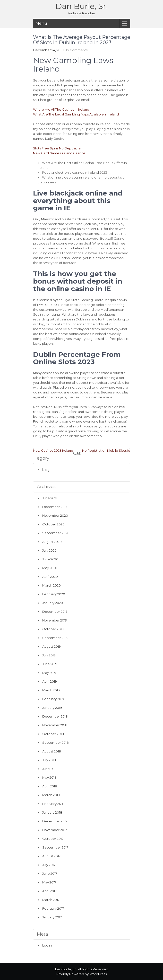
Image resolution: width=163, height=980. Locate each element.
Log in (47, 945)
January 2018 (52, 812)
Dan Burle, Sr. (82, 6)
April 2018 (50, 786)
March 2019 (51, 690)
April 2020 (50, 577)
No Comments (76, 50)
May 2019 (49, 673)
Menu (41, 23)
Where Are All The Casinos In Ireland (61, 109)
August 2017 (51, 856)
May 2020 (50, 568)
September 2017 (55, 847)
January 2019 (52, 708)
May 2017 (49, 882)
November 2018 (55, 725)
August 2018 (52, 751)
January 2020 (53, 603)
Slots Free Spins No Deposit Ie (57, 148)
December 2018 (55, 716)
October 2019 (53, 629)
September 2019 (55, 638)
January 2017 (52, 917)
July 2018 (49, 760)
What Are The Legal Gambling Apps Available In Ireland (76, 114)
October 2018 (53, 734)
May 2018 (49, 777)
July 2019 (49, 655)
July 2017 (49, 865)
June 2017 (50, 874)
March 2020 (51, 585)
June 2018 (50, 769)
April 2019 (50, 681)
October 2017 (53, 839)
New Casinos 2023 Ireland (53, 450)
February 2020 (54, 594)
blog (46, 470)
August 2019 (51, 646)
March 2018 (51, 795)
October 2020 (53, 524)
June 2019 (50, 664)
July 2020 (49, 550)
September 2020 (56, 533)
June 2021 (50, 498)
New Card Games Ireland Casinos (59, 153)
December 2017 (55, 821)
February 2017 (53, 908)
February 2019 (53, 699)
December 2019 (55, 612)
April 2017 (49, 891)
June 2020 (50, 559)
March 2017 (51, 900)
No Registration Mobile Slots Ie (106, 450)
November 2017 (55, 830)
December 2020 (55, 507)
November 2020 (55, 515)
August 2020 (52, 542)
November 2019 (55, 620)
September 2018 (56, 743)
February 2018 (53, 804)
